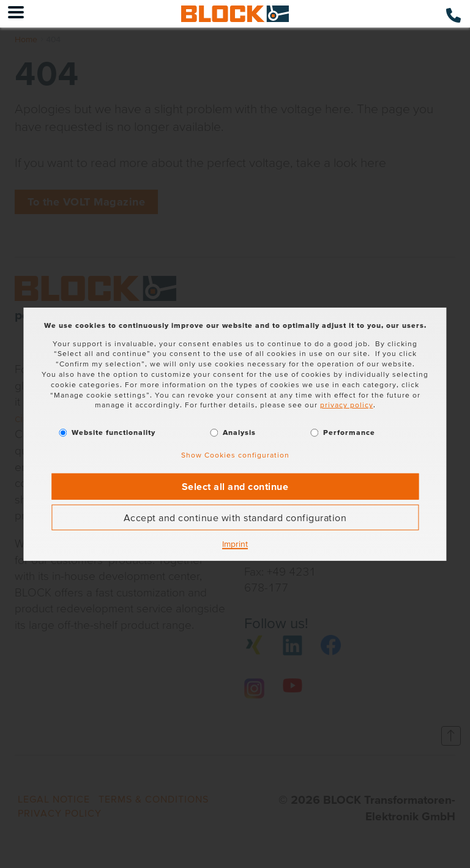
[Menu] (16, 14)
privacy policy (347, 405)
